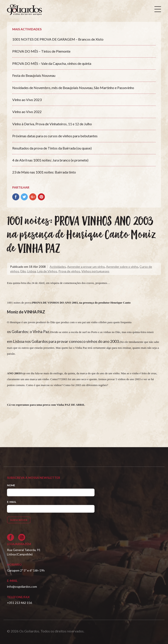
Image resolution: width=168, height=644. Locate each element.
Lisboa (31, 271)
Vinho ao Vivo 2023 (27, 100)
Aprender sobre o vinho (122, 267)
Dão (23, 271)
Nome (11, 485)
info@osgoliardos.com (22, 586)
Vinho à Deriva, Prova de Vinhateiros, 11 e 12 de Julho (52, 124)
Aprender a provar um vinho (86, 267)
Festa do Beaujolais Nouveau (34, 75)
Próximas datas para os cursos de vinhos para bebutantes (55, 136)
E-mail (12, 502)
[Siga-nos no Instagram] (22, 537)
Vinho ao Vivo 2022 (27, 112)
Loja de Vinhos (47, 271)
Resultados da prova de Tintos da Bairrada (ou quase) (52, 148)
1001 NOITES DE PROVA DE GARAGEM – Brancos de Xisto (58, 39)
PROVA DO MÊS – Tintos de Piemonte (41, 51)
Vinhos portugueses (95, 271)
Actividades (58, 267)
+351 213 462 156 (19, 603)
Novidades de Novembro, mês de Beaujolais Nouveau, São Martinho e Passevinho (73, 88)
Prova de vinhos (69, 271)
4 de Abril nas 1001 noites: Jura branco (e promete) (50, 160)
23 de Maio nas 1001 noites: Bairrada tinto (44, 172)
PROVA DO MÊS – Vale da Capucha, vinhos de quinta (52, 63)
